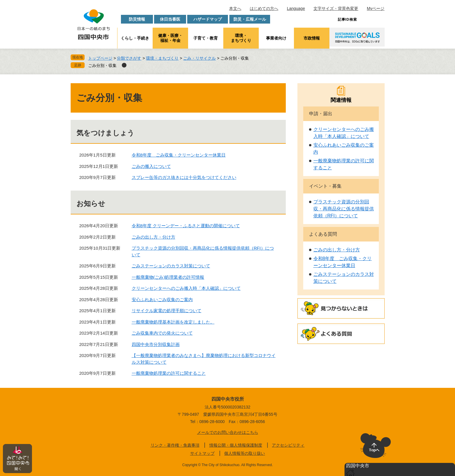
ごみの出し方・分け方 (154, 237)
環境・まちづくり (241, 38)
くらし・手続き (135, 38)
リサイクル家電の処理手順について (167, 311)
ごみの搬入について (151, 166)
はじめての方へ (264, 8)
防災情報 (137, 19)
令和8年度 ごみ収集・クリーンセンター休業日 (179, 155)
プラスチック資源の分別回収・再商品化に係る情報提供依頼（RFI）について (344, 209)
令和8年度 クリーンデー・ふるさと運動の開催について (186, 226)
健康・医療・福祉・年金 (170, 38)
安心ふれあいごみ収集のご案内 (162, 300)
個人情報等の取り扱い (245, 453)
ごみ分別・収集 (102, 65)
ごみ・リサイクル (199, 58)
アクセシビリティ (288, 445)
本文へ (235, 8)
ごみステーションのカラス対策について (171, 266)
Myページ (376, 8)
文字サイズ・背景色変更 (336, 8)
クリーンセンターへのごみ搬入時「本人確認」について (186, 288)
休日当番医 (170, 19)
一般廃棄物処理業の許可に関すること (169, 373)
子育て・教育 (206, 38)
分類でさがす (129, 58)
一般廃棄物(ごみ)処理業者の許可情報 (168, 277)
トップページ (100, 58)
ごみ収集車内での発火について (162, 333)
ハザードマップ (208, 19)
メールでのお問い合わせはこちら (228, 432)
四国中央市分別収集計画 (156, 344)
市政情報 (312, 38)
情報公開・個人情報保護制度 (236, 445)
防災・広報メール (250, 19)
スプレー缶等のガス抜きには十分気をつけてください (184, 177)
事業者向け (276, 38)
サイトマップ (202, 453)
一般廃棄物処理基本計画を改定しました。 (173, 322)
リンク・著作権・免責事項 (175, 445)
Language (296, 8)
